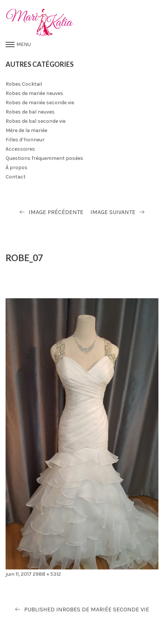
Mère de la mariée (26, 130)
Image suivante (113, 212)
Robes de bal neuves (30, 112)
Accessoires (20, 149)
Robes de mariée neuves (34, 93)
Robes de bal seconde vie (36, 121)
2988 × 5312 (47, 574)
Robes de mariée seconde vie (40, 103)
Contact (16, 177)
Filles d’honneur (25, 140)
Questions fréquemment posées (44, 158)
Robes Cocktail (24, 84)
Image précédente (56, 212)
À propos (17, 167)
